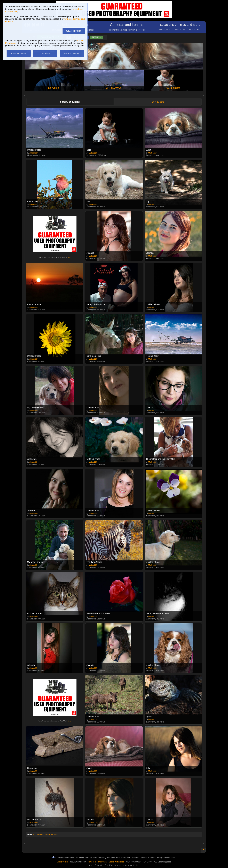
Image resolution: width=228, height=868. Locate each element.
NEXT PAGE (51, 834)
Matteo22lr (34, 153)
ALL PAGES (38, 834)
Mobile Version (63, 862)
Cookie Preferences (116, 862)
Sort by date (158, 102)
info (70, 257)
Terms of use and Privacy (97, 862)
